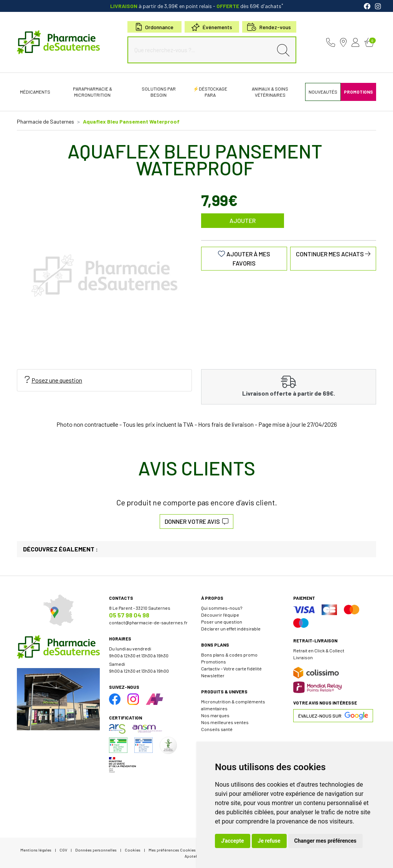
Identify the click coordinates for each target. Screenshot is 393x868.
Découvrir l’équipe (220, 615)
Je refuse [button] (269, 841)
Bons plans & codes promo (229, 655)
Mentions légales (36, 850)
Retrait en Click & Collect (319, 650)
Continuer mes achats (333, 254)
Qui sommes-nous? (222, 608)
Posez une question (54, 380)
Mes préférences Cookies (172, 850)
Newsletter (213, 675)
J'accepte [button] (233, 841)
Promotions (214, 662)
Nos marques (215, 715)
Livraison (303, 657)
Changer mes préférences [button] (325, 841)
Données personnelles (96, 850)
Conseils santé (217, 729)
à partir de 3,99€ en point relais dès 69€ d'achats (197, 6)
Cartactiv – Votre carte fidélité (231, 668)
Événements (212, 27)
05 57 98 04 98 (129, 615)
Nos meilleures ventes (225, 722)
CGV (63, 850)
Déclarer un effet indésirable (231, 629)
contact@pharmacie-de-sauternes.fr (148, 622)
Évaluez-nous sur (333, 716)
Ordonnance (155, 27)
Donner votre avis (196, 521)
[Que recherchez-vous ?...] (202, 50)
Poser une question (222, 622)
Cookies (133, 850)
